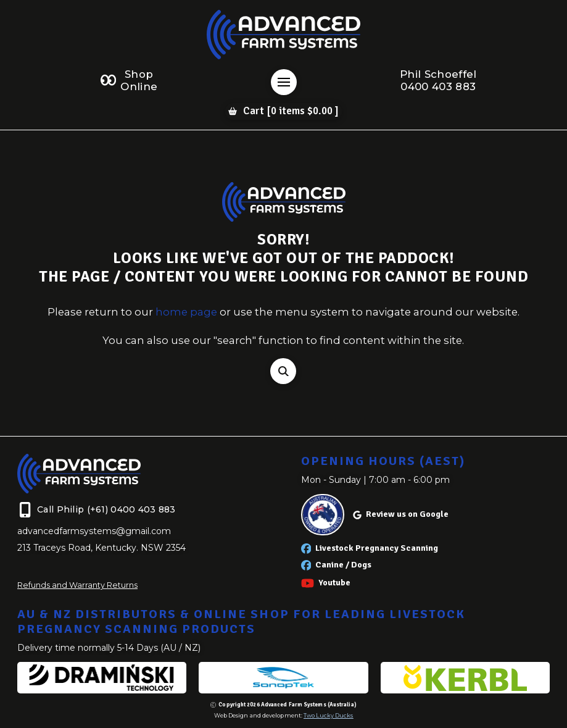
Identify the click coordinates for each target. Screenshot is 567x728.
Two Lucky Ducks (328, 715)
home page (186, 312)
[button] (284, 82)
